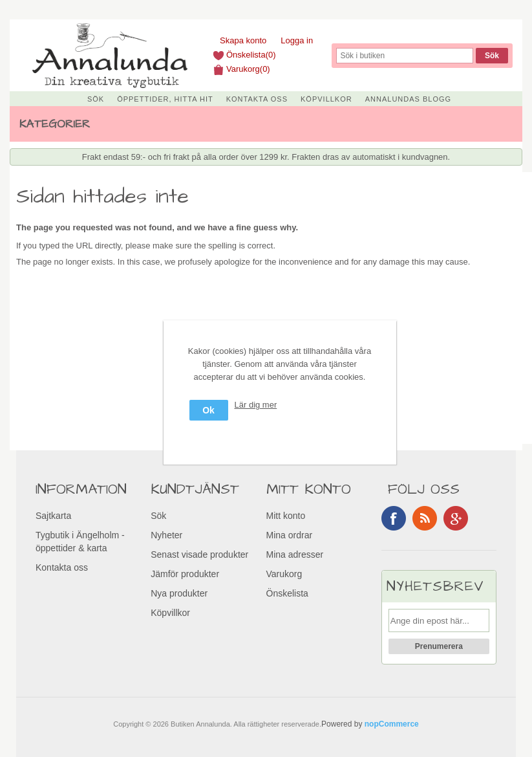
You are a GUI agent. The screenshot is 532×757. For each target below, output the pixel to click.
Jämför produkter (185, 574)
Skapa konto (243, 40)
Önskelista (287, 593)
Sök (96, 99)
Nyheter (166, 535)
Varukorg (284, 574)
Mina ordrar (290, 535)
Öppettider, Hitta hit (165, 99)
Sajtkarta (53, 516)
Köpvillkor (326, 99)
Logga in (297, 40)
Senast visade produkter (199, 554)
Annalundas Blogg (408, 99)
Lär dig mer (256, 405)
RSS (425, 518)
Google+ (456, 518)
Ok (208, 410)
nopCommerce (392, 724)
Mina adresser (295, 554)
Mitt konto (286, 516)
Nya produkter (179, 593)
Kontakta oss (257, 99)
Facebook (394, 518)
